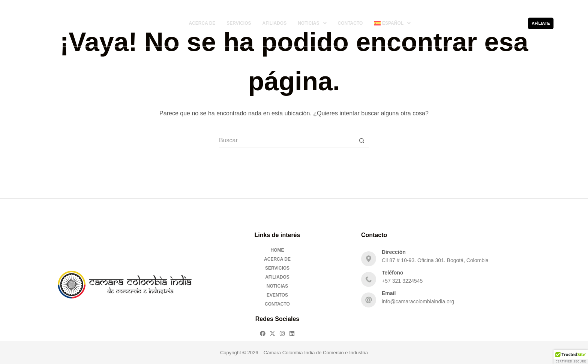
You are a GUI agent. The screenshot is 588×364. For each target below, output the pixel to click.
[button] (312, 23)
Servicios (239, 23)
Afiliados (274, 23)
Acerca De (202, 23)
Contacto (350, 23)
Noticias (312, 23)
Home (277, 250)
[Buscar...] (286, 141)
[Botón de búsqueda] (361, 141)
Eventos (277, 295)
